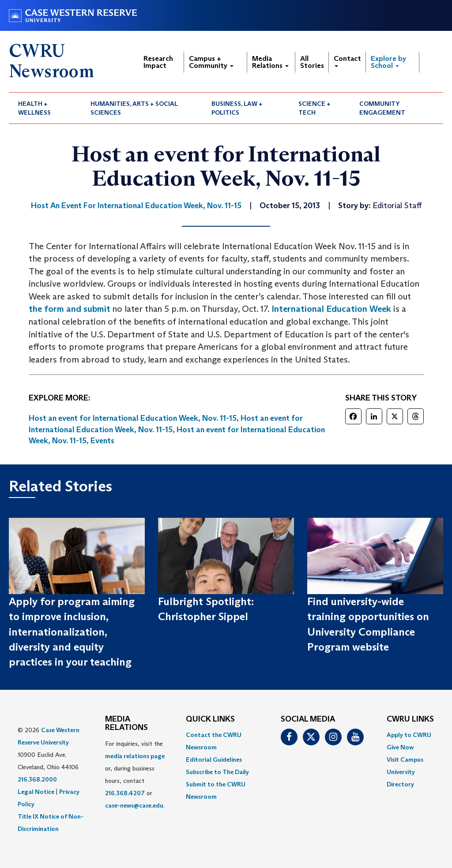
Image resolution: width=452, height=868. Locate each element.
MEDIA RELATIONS (126, 724)
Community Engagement (382, 108)
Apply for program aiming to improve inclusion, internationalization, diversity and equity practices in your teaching (72, 632)
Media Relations (270, 62)
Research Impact (158, 62)
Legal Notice (36, 792)
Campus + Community (211, 62)
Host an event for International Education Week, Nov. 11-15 (133, 418)
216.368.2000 (37, 779)
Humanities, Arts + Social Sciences (134, 108)
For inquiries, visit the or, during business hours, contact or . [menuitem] (135, 774)
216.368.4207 (125, 793)
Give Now (400, 747)
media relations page (135, 756)
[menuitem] (45, 108)
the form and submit (70, 309)
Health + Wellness (34, 108)
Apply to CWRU (409, 735)
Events (102, 441)
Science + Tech (315, 108)
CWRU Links (410, 719)
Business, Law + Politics (237, 108)
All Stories (312, 62)
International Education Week (331, 309)
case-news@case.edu (134, 805)
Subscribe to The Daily (217, 772)
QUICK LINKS (210, 719)
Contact (347, 61)
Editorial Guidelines (214, 759)
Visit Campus (405, 759)
